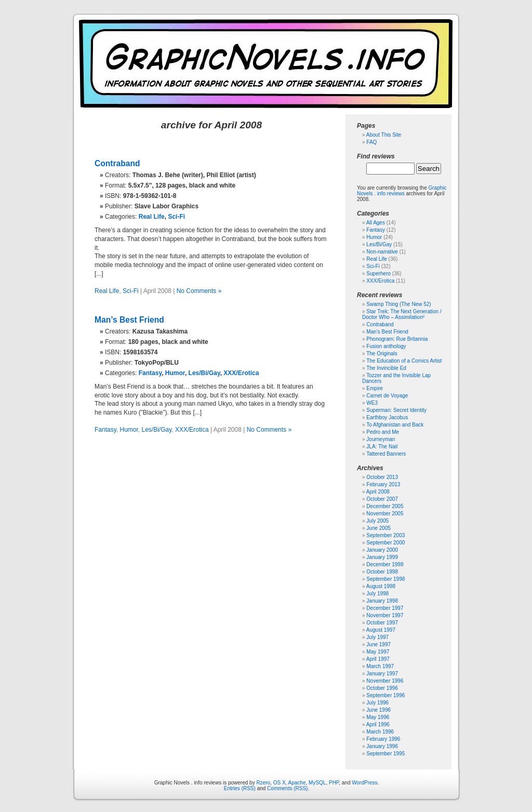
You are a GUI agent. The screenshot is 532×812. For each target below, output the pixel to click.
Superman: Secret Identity (396, 410)
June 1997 (378, 644)
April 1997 (378, 659)
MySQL (317, 783)
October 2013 (382, 477)
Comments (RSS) (287, 788)
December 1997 (385, 608)
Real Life (152, 217)
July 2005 (377, 521)
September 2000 (385, 543)
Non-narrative (382, 252)
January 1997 (382, 674)
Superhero (378, 274)
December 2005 (385, 506)
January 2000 (382, 550)
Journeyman (381, 439)
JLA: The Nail (382, 447)
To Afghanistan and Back (395, 425)
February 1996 (383, 739)
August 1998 (381, 586)
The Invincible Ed (386, 368)
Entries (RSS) (240, 788)
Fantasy (150, 373)
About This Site (384, 135)
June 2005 (378, 528)
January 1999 (382, 557)
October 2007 (382, 499)
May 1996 (378, 717)
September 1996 (385, 695)
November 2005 (385, 514)
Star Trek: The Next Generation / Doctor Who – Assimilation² (402, 314)
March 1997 (380, 666)
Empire (375, 388)
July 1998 (377, 594)
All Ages (376, 223)
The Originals (382, 354)
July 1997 (377, 637)
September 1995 (385, 754)
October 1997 (382, 623)
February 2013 (383, 484)
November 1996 (385, 681)
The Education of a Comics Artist (404, 361)
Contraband (117, 163)
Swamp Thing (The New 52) (398, 304)
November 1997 (385, 615)
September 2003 (385, 535)
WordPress (364, 783)
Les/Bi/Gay (204, 373)
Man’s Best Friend (129, 320)
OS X (280, 783)
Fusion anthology (386, 346)
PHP (334, 783)
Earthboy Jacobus (387, 417)
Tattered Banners (386, 454)
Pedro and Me (383, 432)
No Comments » (199, 291)
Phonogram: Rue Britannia (397, 339)
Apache (297, 783)
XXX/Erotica (241, 373)
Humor (175, 373)
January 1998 (382, 601)
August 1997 (381, 630)
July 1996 (377, 703)
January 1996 (382, 746)
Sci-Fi (176, 217)
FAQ (371, 142)
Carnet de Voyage (387, 396)
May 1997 (378, 652)
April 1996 (378, 724)
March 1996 (380, 732)
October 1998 (382, 572)
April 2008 (378, 492)
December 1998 (385, 564)
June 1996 (378, 710)
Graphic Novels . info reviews (402, 191)
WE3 (372, 403)
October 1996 (382, 688)
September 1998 (385, 579)
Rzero (263, 783)
